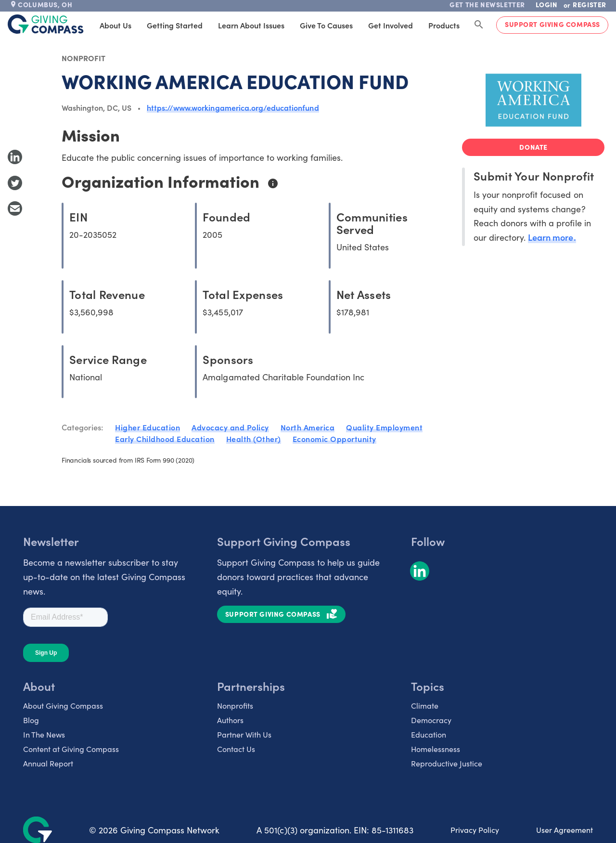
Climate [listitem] (425, 705)
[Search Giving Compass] (479, 25)
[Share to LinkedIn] (15, 157)
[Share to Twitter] (15, 183)
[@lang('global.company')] (46, 24)
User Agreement (565, 830)
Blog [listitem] (31, 720)
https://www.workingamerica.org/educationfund (233, 107)
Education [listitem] (429, 734)
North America (308, 427)
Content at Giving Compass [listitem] (71, 749)
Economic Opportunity (334, 439)
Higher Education (148, 427)
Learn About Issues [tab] (251, 25)
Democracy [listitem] (431, 720)
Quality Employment (384, 427)
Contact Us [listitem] (236, 749)
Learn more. (552, 237)
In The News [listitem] (44, 734)
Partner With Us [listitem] (244, 734)
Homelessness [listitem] (436, 749)
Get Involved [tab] (391, 25)
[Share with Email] (15, 208)
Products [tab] (444, 25)
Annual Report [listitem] (48, 763)
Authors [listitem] (230, 720)
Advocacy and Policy (230, 427)
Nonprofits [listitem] (235, 705)
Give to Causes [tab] (326, 25)
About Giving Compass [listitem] (63, 705)
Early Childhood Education (165, 439)
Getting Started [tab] (175, 25)
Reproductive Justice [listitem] (447, 763)
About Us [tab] (115, 25)
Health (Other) (254, 439)
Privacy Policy (475, 830)
